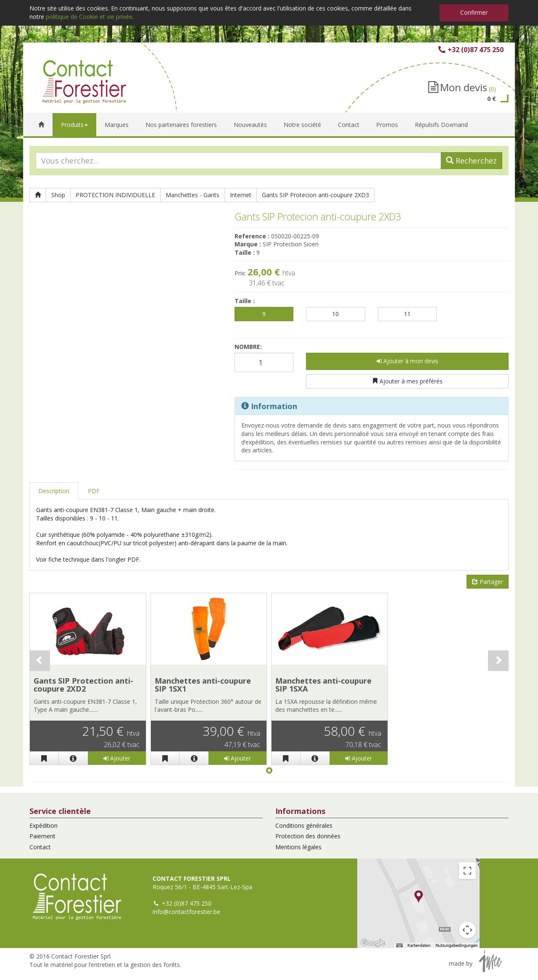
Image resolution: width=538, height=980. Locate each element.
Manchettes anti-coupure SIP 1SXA (323, 685)
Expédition (44, 825)
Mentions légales (298, 847)
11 (407, 314)
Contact (40, 847)
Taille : (245, 301)
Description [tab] (54, 491)
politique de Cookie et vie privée (89, 17)
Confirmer (474, 12)
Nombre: (248, 347)
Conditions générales (304, 825)
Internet (241, 195)
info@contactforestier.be (186, 912)
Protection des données (308, 836)
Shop (58, 195)
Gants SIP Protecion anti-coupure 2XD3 (315, 195)
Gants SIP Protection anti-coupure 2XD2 (83, 685)
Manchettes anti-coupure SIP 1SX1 (203, 685)
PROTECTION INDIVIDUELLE (115, 195)
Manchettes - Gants (193, 195)
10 (335, 314)
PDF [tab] (94, 491)
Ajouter (117, 758)
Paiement (42, 836)
